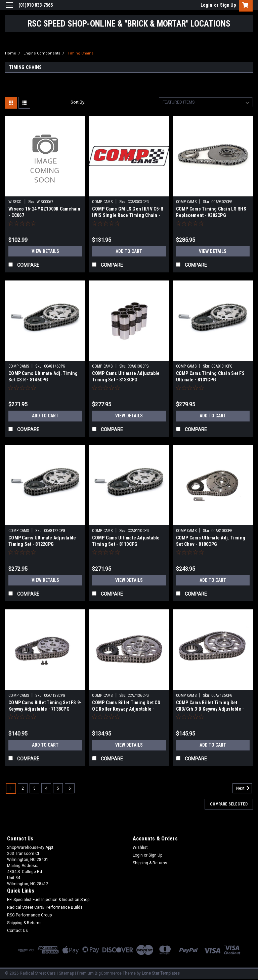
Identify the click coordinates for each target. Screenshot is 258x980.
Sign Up (228, 5)
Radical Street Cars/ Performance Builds (45, 907)
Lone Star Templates (161, 973)
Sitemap (66, 973)
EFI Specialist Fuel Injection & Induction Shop (48, 900)
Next (244, 788)
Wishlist (140, 847)
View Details (45, 251)
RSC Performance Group (29, 915)
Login (206, 5)
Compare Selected (229, 804)
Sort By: (78, 102)
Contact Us (17, 931)
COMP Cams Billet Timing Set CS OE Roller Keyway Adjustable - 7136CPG (126, 709)
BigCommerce (108, 973)
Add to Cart (129, 251)
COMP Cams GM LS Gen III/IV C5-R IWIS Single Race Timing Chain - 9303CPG (128, 215)
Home (11, 53)
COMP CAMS (102, 202)
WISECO (15, 202)
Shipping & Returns (150, 863)
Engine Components (42, 53)
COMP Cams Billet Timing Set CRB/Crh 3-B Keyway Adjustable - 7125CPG (210, 709)
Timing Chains (80, 53)
